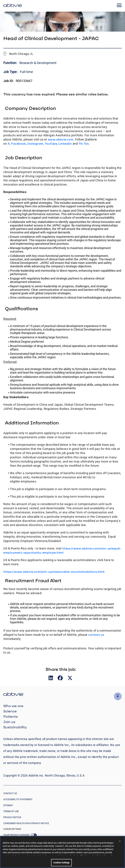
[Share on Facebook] (61, 679)
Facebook (18, 144)
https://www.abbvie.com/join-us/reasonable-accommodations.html (54, 572)
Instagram (35, 144)
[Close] (120, 841)
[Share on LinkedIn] (51, 679)
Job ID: (8, 81)
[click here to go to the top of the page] (118, 696)
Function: (11, 63)
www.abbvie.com (61, 139)
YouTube (51, 144)
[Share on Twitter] (70, 679)
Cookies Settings (12, 829)
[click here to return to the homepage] (13, 6)
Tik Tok (84, 144)
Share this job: (61, 669)
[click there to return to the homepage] (62, 695)
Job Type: (10, 72)
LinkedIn (65, 144)
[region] (62, 852)
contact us (96, 635)
